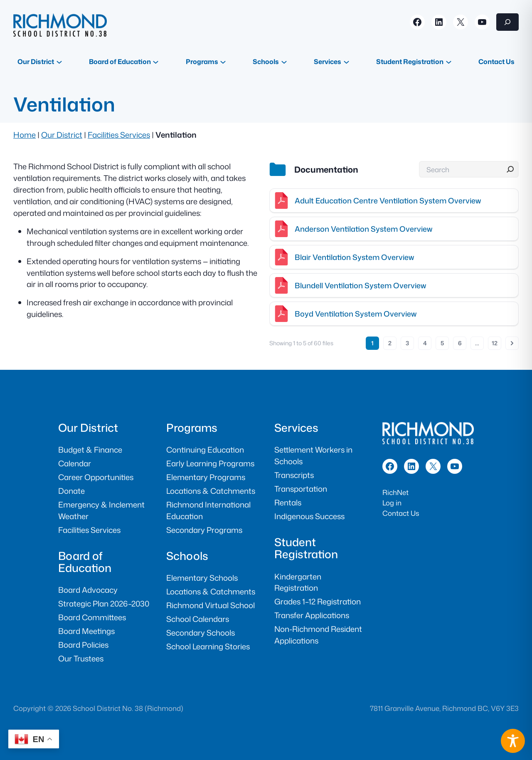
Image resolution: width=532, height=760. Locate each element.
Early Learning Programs (210, 463)
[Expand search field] (507, 22)
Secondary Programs (204, 530)
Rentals (288, 503)
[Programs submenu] (223, 61)
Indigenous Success (309, 516)
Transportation (301, 489)
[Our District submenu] (59, 61)
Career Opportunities (96, 477)
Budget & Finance (90, 450)
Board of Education (85, 562)
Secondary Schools (201, 633)
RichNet (395, 492)
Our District (62, 135)
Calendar (75, 463)
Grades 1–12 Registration (318, 602)
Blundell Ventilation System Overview (360, 285)
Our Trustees (81, 659)
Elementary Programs (206, 477)
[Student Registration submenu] (449, 61)
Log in (392, 503)
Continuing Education (205, 450)
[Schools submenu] (284, 61)
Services (296, 427)
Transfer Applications (312, 615)
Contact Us (401, 513)
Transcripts (294, 475)
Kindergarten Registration (298, 582)
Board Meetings (86, 631)
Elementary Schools (202, 578)
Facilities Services (119, 135)
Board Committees (92, 617)
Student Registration (306, 548)
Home (25, 135)
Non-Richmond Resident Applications (318, 635)
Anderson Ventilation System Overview (363, 229)
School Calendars (198, 619)
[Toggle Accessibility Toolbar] (513, 741)
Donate (71, 491)
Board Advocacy (88, 590)
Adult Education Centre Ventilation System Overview (388, 201)
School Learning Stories (208, 646)
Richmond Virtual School (211, 605)
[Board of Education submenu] (156, 61)
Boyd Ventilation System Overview (356, 314)
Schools (187, 556)
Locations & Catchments (211, 491)
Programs (192, 427)
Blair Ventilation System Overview (354, 257)
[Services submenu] (346, 61)
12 (495, 343)
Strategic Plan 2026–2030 (104, 604)
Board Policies (83, 645)
